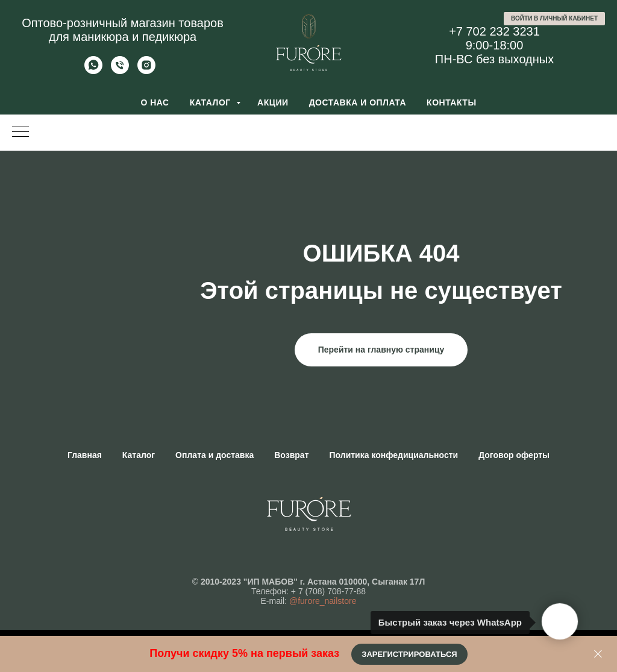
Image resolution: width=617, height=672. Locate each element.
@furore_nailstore (323, 601)
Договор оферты (514, 455)
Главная (85, 455)
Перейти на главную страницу (381, 350)
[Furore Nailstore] (146, 71)
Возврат (291, 455)
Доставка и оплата (358, 102)
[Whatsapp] (93, 71)
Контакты (451, 102)
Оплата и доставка (215, 455)
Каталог (211, 102)
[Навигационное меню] (20, 133)
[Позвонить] (120, 71)
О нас (155, 102)
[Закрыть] (598, 654)
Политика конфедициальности (394, 455)
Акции (273, 102)
